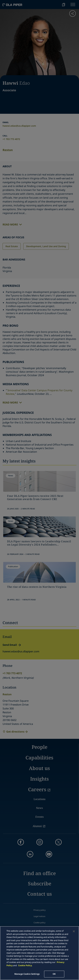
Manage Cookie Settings (27, 974)
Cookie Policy (25, 965)
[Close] (74, 931)
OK (54, 974)
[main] (39, 953)
